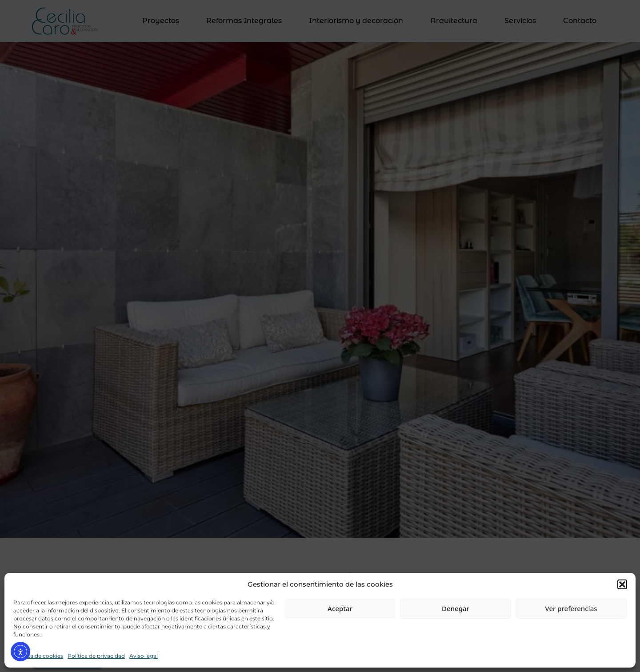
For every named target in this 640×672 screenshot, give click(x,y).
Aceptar (340, 608)
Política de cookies (38, 656)
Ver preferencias (571, 608)
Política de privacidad (96, 656)
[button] (622, 584)
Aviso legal (144, 656)
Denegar (456, 608)
